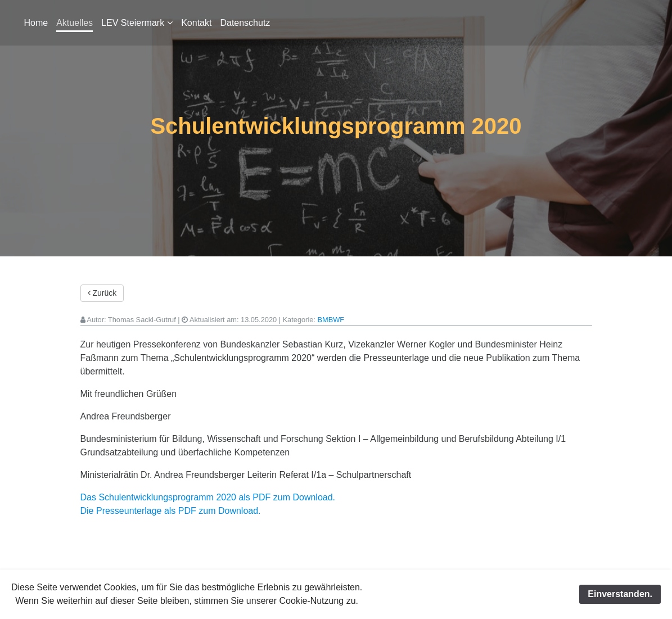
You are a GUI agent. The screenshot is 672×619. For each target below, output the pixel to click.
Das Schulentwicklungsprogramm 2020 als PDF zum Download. (208, 497)
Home (36, 23)
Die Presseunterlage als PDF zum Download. (171, 511)
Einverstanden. (620, 594)
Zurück (102, 293)
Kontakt (196, 23)
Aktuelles (75, 23)
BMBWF (331, 320)
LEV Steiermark (133, 23)
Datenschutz (245, 23)
